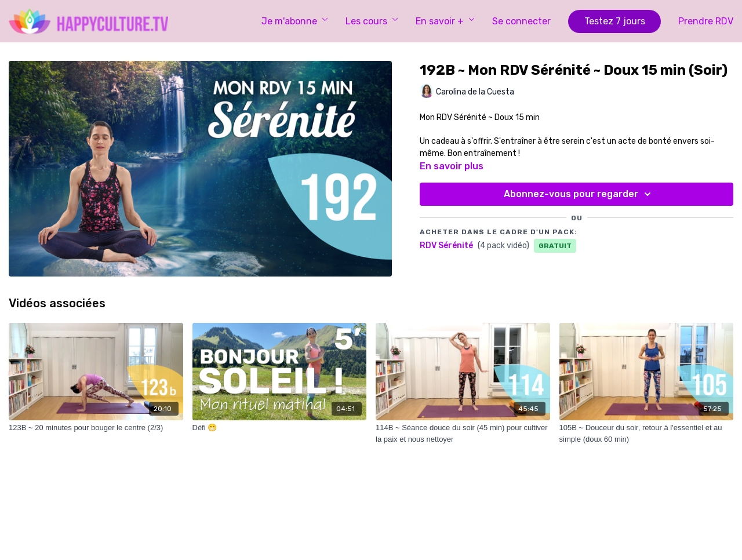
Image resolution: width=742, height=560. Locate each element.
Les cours (372, 21)
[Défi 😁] (280, 428)
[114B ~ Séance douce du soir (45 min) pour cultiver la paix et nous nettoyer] (463, 433)
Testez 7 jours (615, 21)
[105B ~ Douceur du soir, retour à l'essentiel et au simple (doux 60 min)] (647, 433)
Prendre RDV (706, 21)
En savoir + (445, 21)
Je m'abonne (295, 21)
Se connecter (521, 21)
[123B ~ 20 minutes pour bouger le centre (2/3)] (96, 428)
